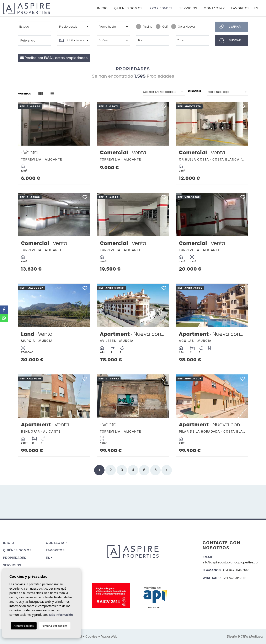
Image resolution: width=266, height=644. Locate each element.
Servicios (188, 8)
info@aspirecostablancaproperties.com (232, 562)
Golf (162, 27)
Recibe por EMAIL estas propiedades (54, 58)
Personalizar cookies (55, 626)
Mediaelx (256, 637)
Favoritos (241, 8)
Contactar (214, 8)
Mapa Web (109, 637)
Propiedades (161, 8)
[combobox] (34, 27)
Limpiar (235, 27)
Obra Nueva (183, 27)
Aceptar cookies (23, 626)
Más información (61, 615)
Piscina (144, 27)
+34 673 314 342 (234, 578)
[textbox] (35, 27)
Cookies (91, 637)
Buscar (235, 40)
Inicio (102, 8)
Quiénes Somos (128, 8)
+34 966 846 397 (236, 570)
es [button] (256, 8)
